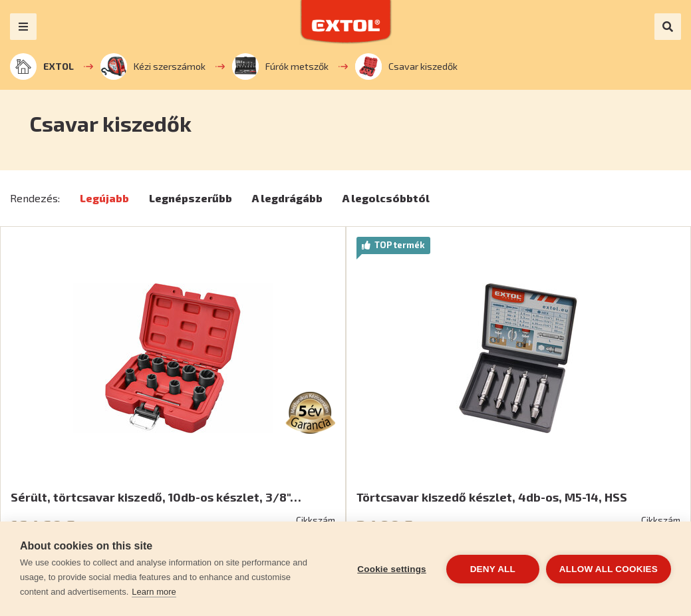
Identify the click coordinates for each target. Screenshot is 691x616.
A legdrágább (287, 198)
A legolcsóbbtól (386, 198)
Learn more (154, 592)
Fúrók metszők (280, 67)
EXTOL (42, 67)
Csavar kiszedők (406, 67)
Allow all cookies (609, 569)
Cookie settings (392, 569)
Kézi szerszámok (153, 67)
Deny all (493, 569)
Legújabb (104, 198)
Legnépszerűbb (191, 198)
